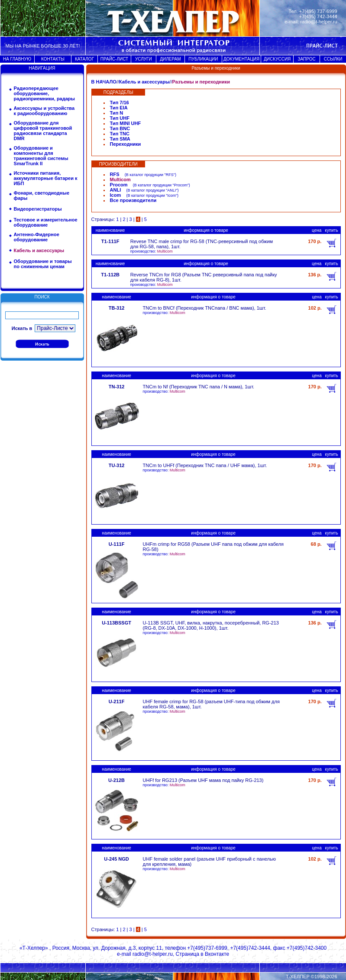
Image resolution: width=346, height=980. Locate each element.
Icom (116, 195)
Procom (119, 185)
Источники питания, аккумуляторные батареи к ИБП (46, 178)
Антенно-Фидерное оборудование (37, 237)
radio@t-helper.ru (319, 22)
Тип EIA (119, 108)
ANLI (116, 190)
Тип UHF (120, 118)
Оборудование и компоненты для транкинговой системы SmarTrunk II (41, 156)
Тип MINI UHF (126, 123)
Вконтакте (217, 954)
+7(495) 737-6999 (318, 11)
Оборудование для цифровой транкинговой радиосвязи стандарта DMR (43, 131)
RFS (115, 174)
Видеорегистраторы (38, 209)
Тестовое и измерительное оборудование (46, 222)
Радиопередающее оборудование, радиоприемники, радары (44, 93)
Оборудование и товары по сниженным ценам (43, 264)
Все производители (133, 200)
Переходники (126, 144)
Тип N (117, 113)
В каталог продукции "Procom (161, 185)
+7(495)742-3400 (307, 948)
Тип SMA (120, 139)
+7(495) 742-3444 (318, 16)
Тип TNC (120, 134)
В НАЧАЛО (104, 82)
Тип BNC (120, 128)
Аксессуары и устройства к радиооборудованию (44, 111)
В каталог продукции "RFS (150, 175)
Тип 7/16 (120, 102)
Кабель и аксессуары (144, 82)
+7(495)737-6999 (207, 948)
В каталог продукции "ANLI (152, 190)
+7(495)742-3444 (250, 948)
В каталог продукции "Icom (151, 195)
